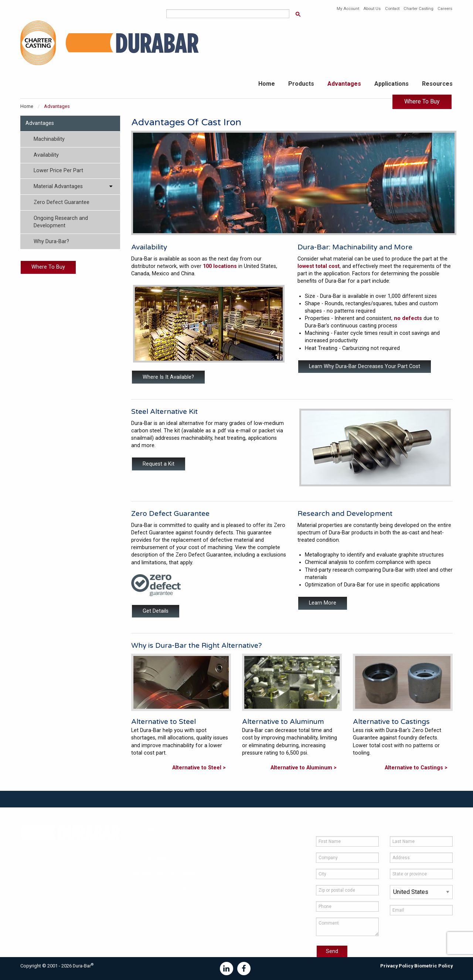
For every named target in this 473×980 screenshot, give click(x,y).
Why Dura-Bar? (51, 241)
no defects (408, 318)
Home (267, 84)
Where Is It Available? (168, 377)
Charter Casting (418, 9)
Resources (437, 84)
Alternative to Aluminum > (304, 768)
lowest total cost (319, 266)
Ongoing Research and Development (61, 222)
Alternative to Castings (391, 722)
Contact (392, 9)
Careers (445, 9)
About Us (372, 9)
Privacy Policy (397, 966)
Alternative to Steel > (199, 768)
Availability (46, 155)
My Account (348, 9)
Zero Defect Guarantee (62, 202)
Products (301, 84)
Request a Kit (159, 464)
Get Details (156, 611)
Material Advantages (58, 186)
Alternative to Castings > (416, 768)
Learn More (323, 603)
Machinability (49, 139)
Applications (392, 84)
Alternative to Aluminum (283, 722)
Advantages (344, 84)
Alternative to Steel (164, 722)
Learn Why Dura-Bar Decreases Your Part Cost (365, 366)
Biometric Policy (433, 966)
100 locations (220, 266)
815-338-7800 (148, 859)
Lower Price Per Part (58, 171)
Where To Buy (422, 101)
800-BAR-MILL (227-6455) (163, 873)
